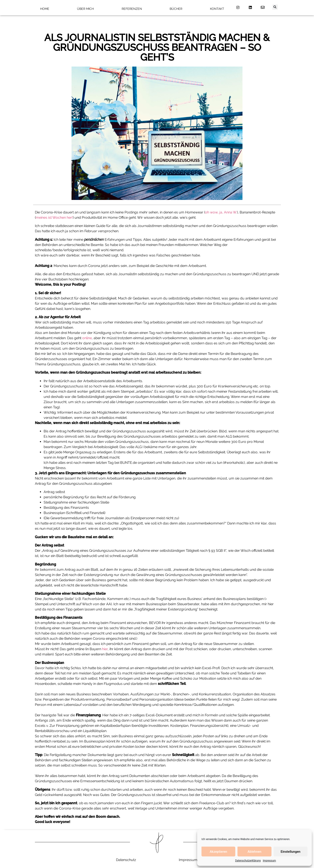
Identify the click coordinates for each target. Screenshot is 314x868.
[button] (275, 7)
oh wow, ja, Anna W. (221, 212)
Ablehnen (254, 852)
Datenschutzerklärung (248, 861)
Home (45, 9)
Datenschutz (126, 860)
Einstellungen (291, 852)
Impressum (269, 861)
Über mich (85, 9)
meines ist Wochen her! (54, 217)
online (87, 338)
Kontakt (217, 9)
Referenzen (132, 9)
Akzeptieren (218, 852)
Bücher (176, 9)
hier (105, 649)
